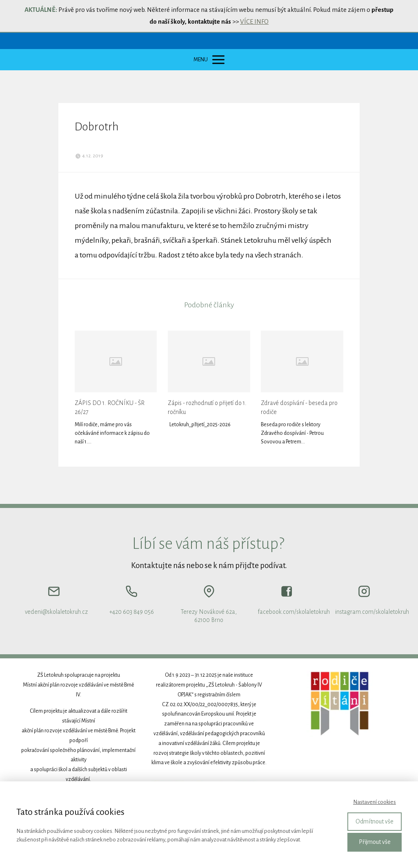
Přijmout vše (375, 842)
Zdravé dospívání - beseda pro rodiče (299, 407)
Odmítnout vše (375, 821)
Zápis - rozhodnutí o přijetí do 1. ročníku (207, 407)
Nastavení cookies (375, 802)
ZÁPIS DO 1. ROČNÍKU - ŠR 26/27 (110, 407)
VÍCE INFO (254, 21)
